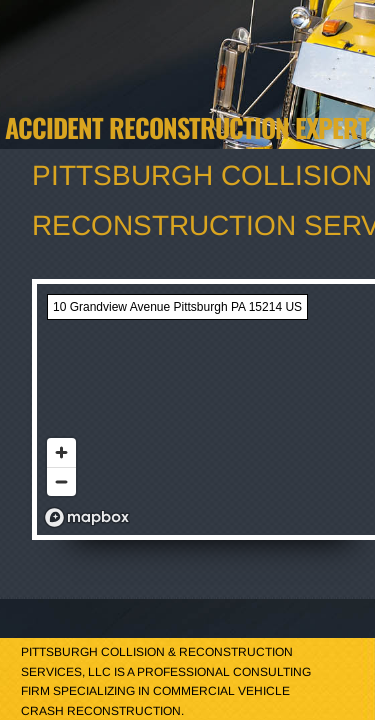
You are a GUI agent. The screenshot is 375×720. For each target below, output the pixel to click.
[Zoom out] (61, 481)
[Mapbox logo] (87, 517)
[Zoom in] (61, 452)
